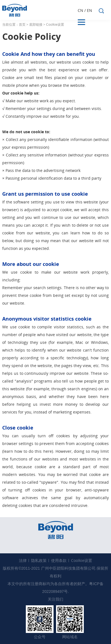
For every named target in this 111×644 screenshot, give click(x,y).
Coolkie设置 (82, 560)
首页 (22, 24)
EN (89, 10)
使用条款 (59, 560)
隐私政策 (39, 560)
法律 (23, 560)
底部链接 (36, 24)
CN (80, 10)
